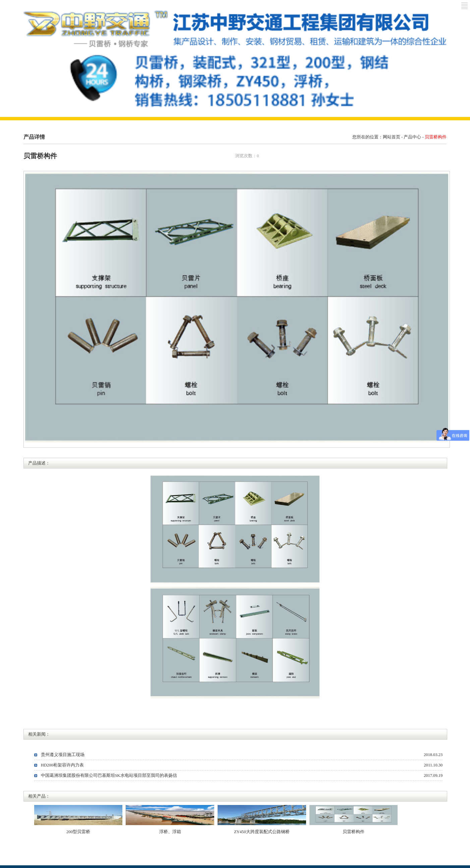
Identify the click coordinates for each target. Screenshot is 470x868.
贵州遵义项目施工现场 (63, 755)
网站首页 (392, 137)
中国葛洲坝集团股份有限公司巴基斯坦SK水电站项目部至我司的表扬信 (109, 776)
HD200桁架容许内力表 (62, 765)
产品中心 (412, 137)
